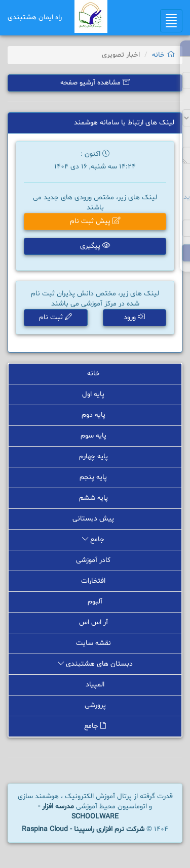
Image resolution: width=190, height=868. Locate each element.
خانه (163, 55)
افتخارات (95, 581)
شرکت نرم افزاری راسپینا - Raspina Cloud (83, 829)
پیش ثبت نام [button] (95, 221)
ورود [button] (134, 317)
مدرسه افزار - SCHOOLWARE (78, 812)
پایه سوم (95, 436)
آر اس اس (95, 622)
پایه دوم (95, 415)
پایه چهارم (95, 457)
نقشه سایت (95, 643)
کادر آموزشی (95, 560)
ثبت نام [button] (55, 317)
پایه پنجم (95, 477)
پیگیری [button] (95, 246)
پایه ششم (95, 498)
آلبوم (95, 602)
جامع (95, 539)
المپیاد (95, 685)
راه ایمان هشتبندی (35, 17)
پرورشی (95, 705)
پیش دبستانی (95, 519)
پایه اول (95, 394)
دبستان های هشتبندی (95, 664)
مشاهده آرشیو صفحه (95, 83)
